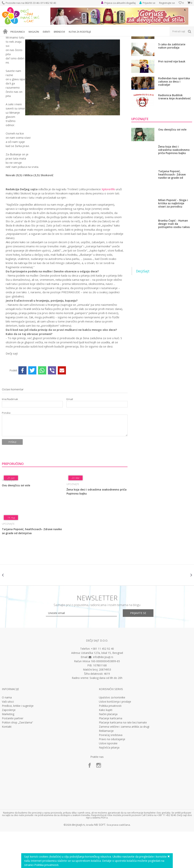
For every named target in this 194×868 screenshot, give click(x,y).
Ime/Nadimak (10, 436)
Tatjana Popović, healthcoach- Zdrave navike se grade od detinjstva (32, 568)
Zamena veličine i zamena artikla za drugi (124, 763)
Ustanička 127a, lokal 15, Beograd (102, 689)
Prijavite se (139, 649)
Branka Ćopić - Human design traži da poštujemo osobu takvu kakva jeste (174, 260)
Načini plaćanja (108, 751)
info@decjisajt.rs (103, 693)
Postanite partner (13, 755)
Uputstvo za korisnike (112, 734)
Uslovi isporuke (108, 780)
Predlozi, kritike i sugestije (18, 742)
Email (70, 436)
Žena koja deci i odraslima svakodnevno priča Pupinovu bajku (97, 528)
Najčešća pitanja (109, 784)
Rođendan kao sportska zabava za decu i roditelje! (174, 118)
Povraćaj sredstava (111, 771)
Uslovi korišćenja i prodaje (115, 738)
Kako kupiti (106, 746)
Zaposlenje (9, 746)
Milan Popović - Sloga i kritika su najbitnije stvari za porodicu (173, 240)
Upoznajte (54, 39)
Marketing (8, 751)
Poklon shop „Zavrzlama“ (17, 759)
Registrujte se (167, 3)
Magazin (19, 39)
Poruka (6, 449)
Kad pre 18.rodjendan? (173, 64)
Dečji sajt (7, 39)
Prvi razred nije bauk (172, 98)
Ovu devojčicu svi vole (16, 522)
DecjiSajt (143, 307)
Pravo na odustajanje (112, 776)
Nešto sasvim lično (36, 39)
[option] (18, 611)
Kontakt (7, 763)
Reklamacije (106, 767)
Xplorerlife (108, 226)
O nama (7, 734)
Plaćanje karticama (111, 755)
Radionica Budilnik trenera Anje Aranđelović (174, 133)
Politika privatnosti (110, 742)
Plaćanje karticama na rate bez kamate (123, 759)
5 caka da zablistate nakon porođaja (172, 82)
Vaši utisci (8, 738)
